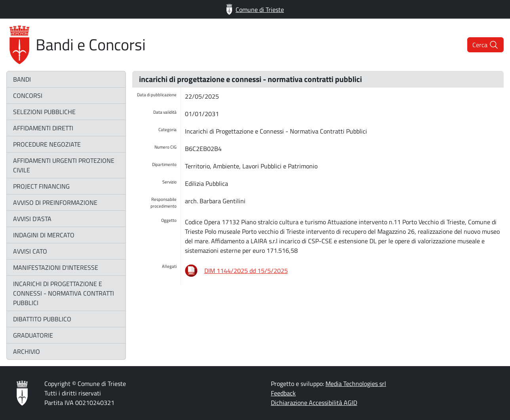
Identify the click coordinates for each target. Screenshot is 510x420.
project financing (41, 186)
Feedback (283, 393)
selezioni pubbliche (44, 112)
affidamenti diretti (43, 128)
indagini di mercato (44, 235)
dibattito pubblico (42, 319)
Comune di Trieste (255, 9)
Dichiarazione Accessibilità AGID (314, 403)
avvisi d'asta (32, 219)
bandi (22, 79)
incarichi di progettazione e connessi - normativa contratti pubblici (64, 293)
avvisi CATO (30, 251)
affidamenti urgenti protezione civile (64, 165)
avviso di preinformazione (55, 202)
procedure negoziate (47, 144)
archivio (27, 351)
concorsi (28, 95)
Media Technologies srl (356, 384)
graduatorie (33, 335)
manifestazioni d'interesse (56, 267)
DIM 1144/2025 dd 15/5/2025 (246, 271)
